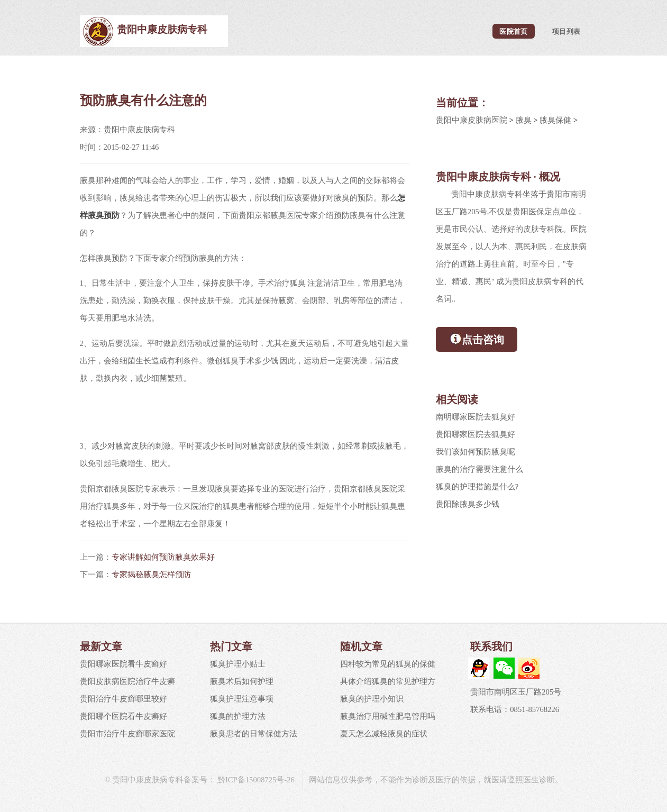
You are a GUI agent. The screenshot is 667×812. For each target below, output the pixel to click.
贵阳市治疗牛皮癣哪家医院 (127, 734)
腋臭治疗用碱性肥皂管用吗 (388, 716)
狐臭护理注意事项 (242, 699)
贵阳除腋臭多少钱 (468, 504)
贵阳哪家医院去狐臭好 (476, 434)
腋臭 (524, 120)
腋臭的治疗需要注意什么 (479, 469)
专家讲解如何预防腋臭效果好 (163, 557)
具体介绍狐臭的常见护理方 (388, 681)
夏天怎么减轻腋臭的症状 (384, 734)
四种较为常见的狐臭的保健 (388, 664)
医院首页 (513, 31)
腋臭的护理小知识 (372, 699)
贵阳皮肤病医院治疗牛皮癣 (127, 681)
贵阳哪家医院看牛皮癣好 (124, 664)
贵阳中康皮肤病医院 (472, 120)
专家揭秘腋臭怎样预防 (151, 574)
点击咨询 (477, 339)
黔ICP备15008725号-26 (255, 780)
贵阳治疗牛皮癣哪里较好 (124, 699)
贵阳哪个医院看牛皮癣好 (124, 716)
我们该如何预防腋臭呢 (476, 452)
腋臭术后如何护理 (242, 681)
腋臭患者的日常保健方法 (254, 734)
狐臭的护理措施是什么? (477, 487)
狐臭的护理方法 (238, 716)
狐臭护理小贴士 (238, 664)
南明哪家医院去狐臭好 (476, 417)
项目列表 (566, 31)
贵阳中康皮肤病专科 (162, 29)
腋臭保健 (555, 120)
